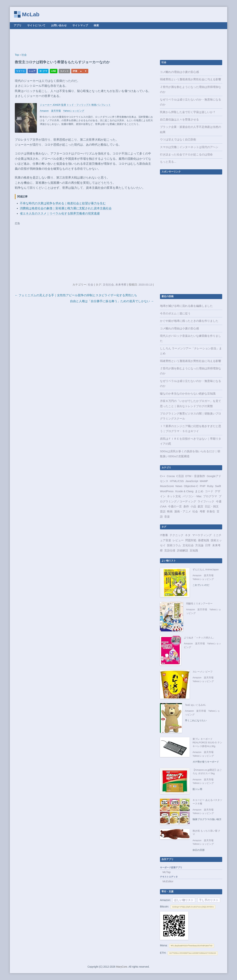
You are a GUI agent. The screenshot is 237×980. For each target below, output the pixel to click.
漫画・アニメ (183, 511)
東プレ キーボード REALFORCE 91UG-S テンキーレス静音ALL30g (207, 743)
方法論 (199, 545)
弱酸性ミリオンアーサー (199, 604)
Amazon (44, 111)
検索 (96, 25)
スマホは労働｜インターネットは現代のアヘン (189, 147)
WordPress (167, 491)
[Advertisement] (118, 41)
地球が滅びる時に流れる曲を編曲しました (186, 306)
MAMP (204, 481)
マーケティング (202, 535)
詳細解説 (183, 551)
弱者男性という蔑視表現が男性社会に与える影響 (191, 79)
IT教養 (164, 535)
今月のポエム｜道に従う (175, 313)
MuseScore (167, 486)
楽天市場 (56, 111)
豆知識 (194, 551)
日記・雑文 (212, 506)
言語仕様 (170, 551)
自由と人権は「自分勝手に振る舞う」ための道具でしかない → (112, 301)
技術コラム (174, 545)
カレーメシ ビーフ (203, 672)
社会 (91, 285)
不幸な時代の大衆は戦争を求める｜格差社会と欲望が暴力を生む (63, 203)
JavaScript (192, 481)
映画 (170, 511)
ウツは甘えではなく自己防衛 (178, 140)
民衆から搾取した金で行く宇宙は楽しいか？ (188, 112)
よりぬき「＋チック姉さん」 (200, 638)
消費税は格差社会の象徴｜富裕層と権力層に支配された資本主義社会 (66, 208)
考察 (202, 511)
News (179, 486)
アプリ (18, 25)
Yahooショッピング (74, 111)
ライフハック (206, 501)
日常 (208, 545)
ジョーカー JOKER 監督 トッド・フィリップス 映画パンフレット (75, 105)
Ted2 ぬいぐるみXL (195, 705)
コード (209, 491)
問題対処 (191, 540)
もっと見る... (168, 162)
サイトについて (36, 25)
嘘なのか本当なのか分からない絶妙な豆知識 (188, 394)
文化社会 (108, 285)
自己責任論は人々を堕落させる (179, 120)
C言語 (180, 476)
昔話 (163, 511)
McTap (167, 872)
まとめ (199, 491)
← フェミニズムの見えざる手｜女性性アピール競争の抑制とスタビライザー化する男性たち (76, 295)
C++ (163, 476)
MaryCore (122, 967)
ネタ (188, 535)
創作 (186, 506)
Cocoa (171, 476)
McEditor (168, 881)
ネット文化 (174, 496)
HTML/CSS (177, 481)
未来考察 (121, 285)
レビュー (178, 540)
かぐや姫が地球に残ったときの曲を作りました (189, 321)
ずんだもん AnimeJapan (206, 569)
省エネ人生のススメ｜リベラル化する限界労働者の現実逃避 (60, 213)
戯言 (201, 506)
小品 (193, 506)
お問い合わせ (59, 25)
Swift (218, 486)
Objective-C (191, 486)
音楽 (167, 517)
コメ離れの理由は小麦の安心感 (179, 72)
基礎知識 (203, 540)
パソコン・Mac (192, 496)
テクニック (177, 535)
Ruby (210, 486)
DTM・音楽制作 (195, 476)
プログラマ (210, 496)
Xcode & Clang (184, 491)
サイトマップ (80, 25)
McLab (31, 14)
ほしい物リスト (184, 900)
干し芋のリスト (209, 900)
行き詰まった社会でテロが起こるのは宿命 (186, 155)
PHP (203, 486)
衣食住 (211, 511)
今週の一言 (175, 506)
